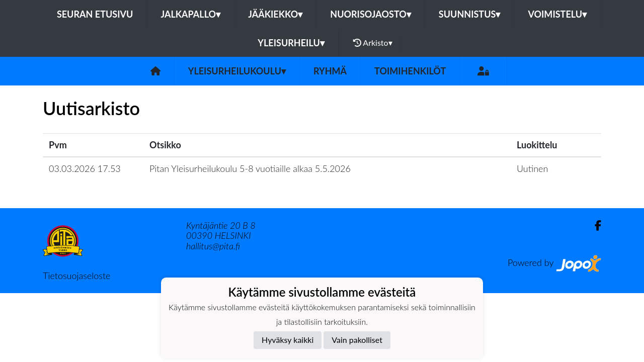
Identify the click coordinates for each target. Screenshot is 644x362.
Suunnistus (470, 14)
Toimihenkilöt (410, 71)
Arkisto (373, 43)
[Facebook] (594, 225)
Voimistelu (557, 14)
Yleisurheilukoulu (237, 71)
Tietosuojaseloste (76, 276)
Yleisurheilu (291, 43)
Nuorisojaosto (371, 14)
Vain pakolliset (357, 340)
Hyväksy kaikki (288, 340)
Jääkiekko (275, 14)
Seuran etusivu (95, 14)
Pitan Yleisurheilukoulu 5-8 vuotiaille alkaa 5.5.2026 (250, 168)
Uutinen (532, 168)
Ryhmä (330, 71)
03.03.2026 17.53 (85, 168)
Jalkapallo (190, 14)
